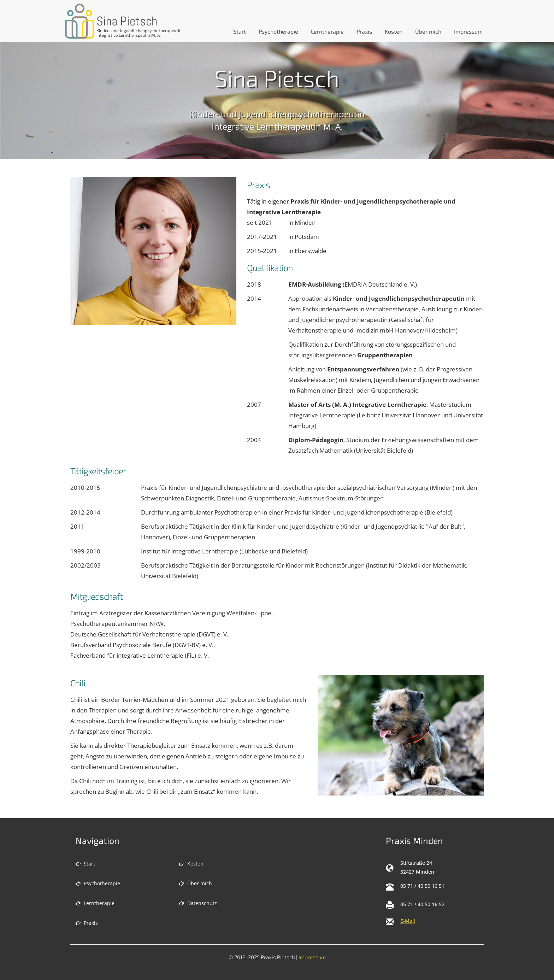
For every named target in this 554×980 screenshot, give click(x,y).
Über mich (428, 31)
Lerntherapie (327, 31)
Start (85, 864)
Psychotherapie (278, 31)
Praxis (364, 31)
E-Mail (408, 921)
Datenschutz (198, 903)
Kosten (394, 31)
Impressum (468, 31)
